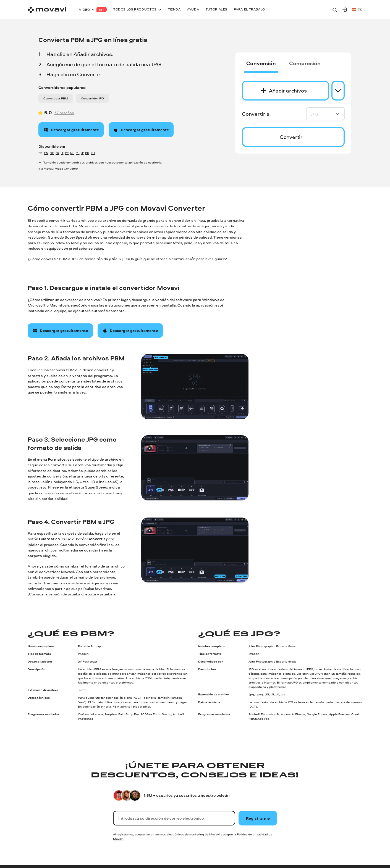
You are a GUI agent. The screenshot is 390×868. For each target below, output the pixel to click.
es (357, 10)
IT (62, 153)
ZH (93, 153)
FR (57, 153)
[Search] (335, 10)
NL (72, 153)
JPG (325, 114)
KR (87, 153)
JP (82, 153)
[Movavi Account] (345, 10)
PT (67, 153)
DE (52, 153)
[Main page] (47, 10)
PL (78, 153)
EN (46, 153)
